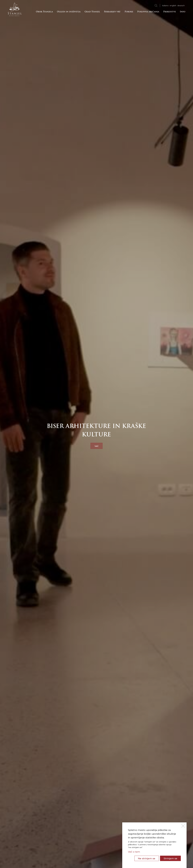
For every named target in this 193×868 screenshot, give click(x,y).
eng (173, 6)
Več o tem (134, 852)
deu (181, 6)
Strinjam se (170, 858)
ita (165, 6)
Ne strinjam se (147, 858)
